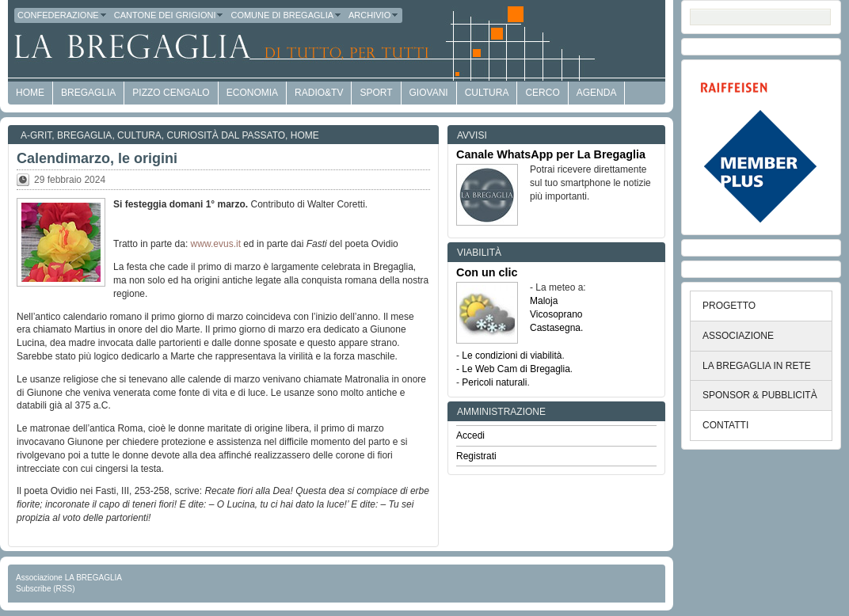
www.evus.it (216, 244)
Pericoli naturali (494, 382)
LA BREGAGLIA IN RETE (757, 366)
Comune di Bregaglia (286, 15)
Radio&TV (319, 93)
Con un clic (487, 272)
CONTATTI (725, 425)
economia (252, 93)
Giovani (429, 93)
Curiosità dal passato (227, 135)
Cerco (542, 93)
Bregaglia (88, 93)
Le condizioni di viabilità (512, 356)
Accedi (470, 435)
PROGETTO (729, 306)
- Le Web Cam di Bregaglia (513, 369)
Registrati (476, 456)
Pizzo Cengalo (171, 93)
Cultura (487, 93)
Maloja (544, 301)
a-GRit (36, 135)
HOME (30, 93)
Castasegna (555, 328)
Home (305, 135)
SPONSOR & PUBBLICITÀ (760, 395)
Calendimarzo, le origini (97, 158)
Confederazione (63, 15)
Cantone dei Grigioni (169, 15)
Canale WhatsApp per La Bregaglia (551, 154)
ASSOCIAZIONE (738, 336)
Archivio (374, 15)
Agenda (597, 93)
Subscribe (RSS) (45, 589)
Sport (376, 93)
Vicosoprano (556, 314)
